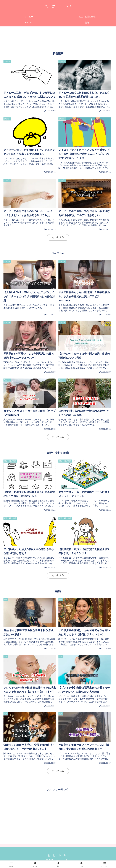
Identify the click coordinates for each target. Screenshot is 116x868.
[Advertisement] (58, 39)
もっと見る (58, 237)
